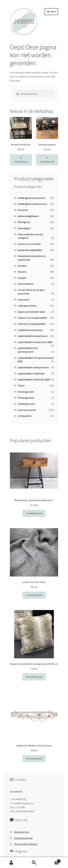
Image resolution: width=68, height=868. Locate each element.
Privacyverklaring (23, 838)
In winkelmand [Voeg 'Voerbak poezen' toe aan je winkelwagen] (47, 160)
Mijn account (11, 863)
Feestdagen (24, 228)
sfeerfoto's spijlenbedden (32, 324)
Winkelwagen (53, 860)
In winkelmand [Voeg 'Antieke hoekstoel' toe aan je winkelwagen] (21, 160)
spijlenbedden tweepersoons (33, 367)
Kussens (22, 272)
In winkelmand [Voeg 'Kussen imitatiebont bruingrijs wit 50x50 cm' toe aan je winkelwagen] (34, 677)
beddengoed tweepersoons (32, 204)
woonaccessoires (27, 410)
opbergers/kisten (27, 306)
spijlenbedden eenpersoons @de (35, 342)
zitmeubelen (25, 416)
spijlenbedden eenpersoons (33, 336)
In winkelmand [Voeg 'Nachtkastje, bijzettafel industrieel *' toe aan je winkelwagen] (34, 513)
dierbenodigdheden (28, 216)
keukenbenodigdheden (30, 250)
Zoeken (34, 863)
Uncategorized (26, 392)
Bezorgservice (22, 832)
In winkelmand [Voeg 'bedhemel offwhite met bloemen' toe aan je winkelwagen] (34, 759)
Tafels (21, 386)
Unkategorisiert (27, 404)
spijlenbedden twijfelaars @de (34, 379)
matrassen (24, 299)
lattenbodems (26, 284)
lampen (22, 278)
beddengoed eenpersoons (32, 198)
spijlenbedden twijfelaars (31, 373)
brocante (23, 210)
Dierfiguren (24, 222)
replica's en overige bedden (32, 318)
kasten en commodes (29, 244)
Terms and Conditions (26, 844)
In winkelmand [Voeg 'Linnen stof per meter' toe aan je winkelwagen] (34, 595)
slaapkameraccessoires (30, 330)
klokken (22, 266)
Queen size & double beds (31, 312)
